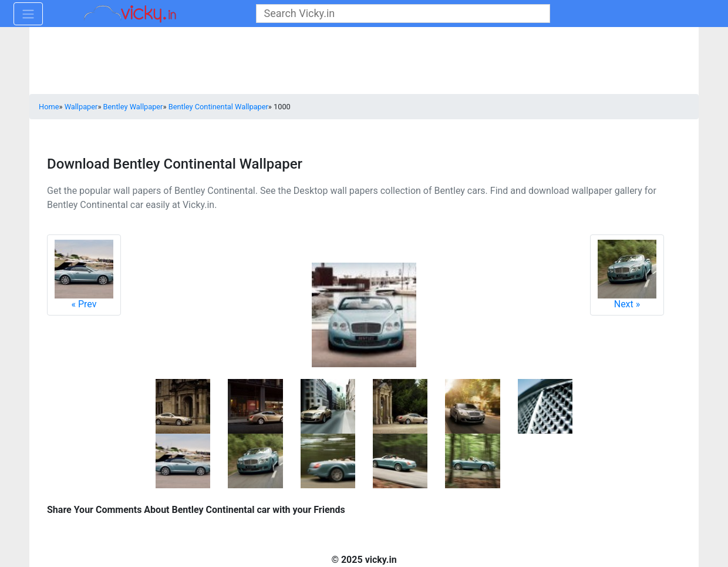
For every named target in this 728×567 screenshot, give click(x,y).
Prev (84, 275)
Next (627, 275)
